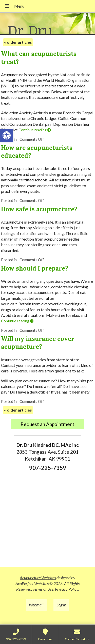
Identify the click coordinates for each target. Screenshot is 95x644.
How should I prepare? (35, 268)
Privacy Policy (67, 589)
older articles (18, 42)
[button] (7, 135)
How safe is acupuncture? (39, 209)
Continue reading (35, 130)
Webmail (36, 605)
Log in (61, 605)
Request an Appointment (48, 424)
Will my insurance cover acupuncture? (38, 343)
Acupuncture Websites (38, 578)
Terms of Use (43, 589)
